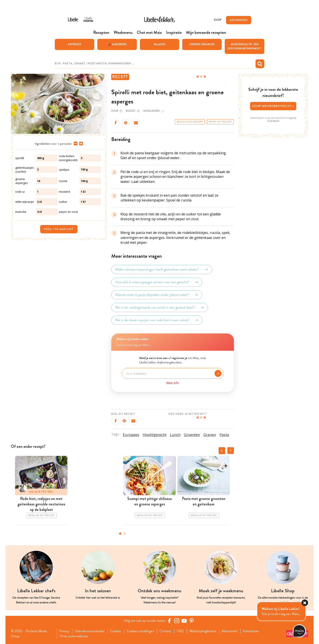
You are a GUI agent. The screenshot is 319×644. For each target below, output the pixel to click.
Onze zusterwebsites (74, 636)
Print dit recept (220, 122)
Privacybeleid (273, 121)
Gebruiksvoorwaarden (90, 631)
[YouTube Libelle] (184, 621)
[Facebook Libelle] (169, 621)
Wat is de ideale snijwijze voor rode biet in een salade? (157, 320)
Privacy (64, 631)
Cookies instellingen (140, 631)
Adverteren (251, 631)
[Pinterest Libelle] (192, 621)
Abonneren (230, 631)
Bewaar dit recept (190, 122)
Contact (165, 631)
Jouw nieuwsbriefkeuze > (273, 106)
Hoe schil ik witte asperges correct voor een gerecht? (157, 282)
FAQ (180, 631)
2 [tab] (125, 534)
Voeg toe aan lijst (59, 229)
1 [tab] (120, 534)
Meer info (172, 383)
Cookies (116, 631)
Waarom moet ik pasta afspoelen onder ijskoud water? (157, 295)
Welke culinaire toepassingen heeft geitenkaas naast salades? (162, 270)
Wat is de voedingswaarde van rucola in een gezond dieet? (160, 307)
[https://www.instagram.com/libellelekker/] (177, 621)
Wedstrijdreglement (203, 631)
